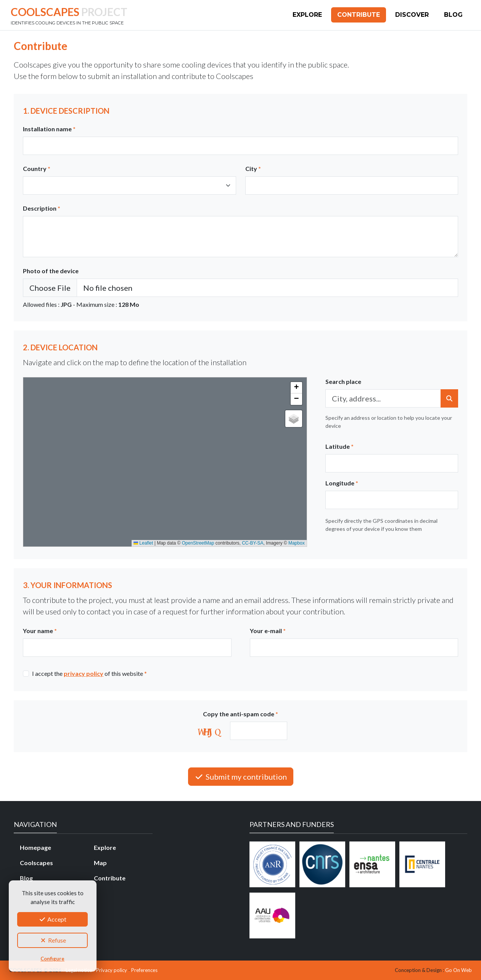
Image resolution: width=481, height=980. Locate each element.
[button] (296, 388)
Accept (52, 919)
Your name (40, 631)
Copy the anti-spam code (240, 714)
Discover (412, 15)
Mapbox (297, 543)
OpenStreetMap (198, 543)
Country (37, 168)
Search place (343, 381)
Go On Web (458, 970)
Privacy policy (112, 970)
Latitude (339, 446)
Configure (52, 959)
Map (100, 863)
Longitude (342, 483)
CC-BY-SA (253, 543)
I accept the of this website (89, 673)
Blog (453, 15)
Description (42, 208)
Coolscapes (36, 863)
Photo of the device (51, 271)
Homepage (35, 847)
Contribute (359, 15)
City (253, 168)
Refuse (53, 940)
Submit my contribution (241, 777)
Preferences (144, 970)
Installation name (49, 129)
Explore (307, 15)
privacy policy (84, 673)
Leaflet (143, 543)
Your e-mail (268, 631)
